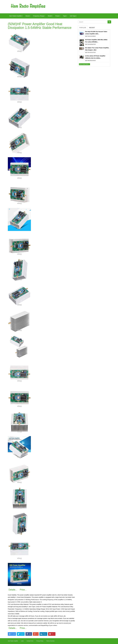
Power (58, 16)
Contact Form (30, 641)
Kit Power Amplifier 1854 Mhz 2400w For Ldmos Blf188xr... (96, 41)
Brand (28, 16)
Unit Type (73, 16)
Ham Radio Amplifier (16, 16)
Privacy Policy (40, 641)
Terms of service (50, 641)
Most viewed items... (84, 64)
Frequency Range (39, 16)
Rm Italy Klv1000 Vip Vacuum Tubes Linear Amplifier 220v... (96, 33)
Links (22, 641)
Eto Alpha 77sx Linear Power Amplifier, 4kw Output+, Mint (97, 49)
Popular (83, 28)
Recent (92, 28)
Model (50, 16)
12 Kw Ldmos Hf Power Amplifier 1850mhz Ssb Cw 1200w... (95, 57)
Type (65, 16)
